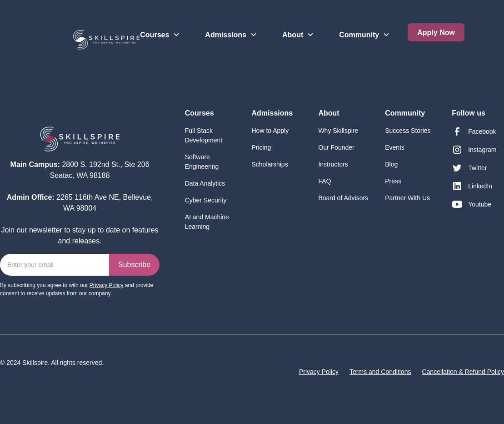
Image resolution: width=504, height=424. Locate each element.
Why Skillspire (338, 131)
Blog (391, 164)
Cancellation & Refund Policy (463, 372)
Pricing (262, 147)
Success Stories (408, 131)
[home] (70, 36)
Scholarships (270, 164)
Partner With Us (407, 198)
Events (395, 147)
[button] (160, 27)
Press (393, 181)
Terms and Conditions (380, 372)
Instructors (333, 164)
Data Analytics (205, 183)
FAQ (324, 181)
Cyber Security (206, 200)
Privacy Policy (319, 372)
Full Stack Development (204, 135)
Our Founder (336, 147)
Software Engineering (202, 162)
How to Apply (270, 131)
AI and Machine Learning (207, 222)
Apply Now (436, 33)
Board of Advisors (343, 198)
